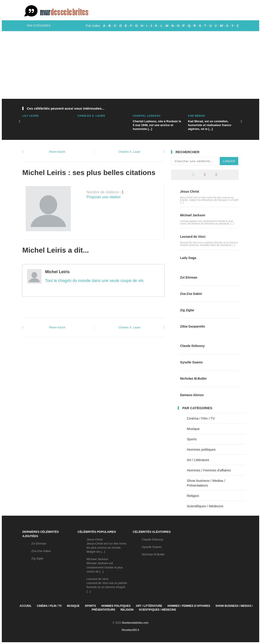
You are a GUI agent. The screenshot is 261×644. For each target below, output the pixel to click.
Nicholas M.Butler (193, 379)
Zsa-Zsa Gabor (191, 294)
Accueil (26, 606)
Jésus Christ (190, 192)
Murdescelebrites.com (135, 623)
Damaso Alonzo (192, 395)
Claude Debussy (192, 346)
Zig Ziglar (187, 310)
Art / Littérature (198, 460)
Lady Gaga (188, 258)
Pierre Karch (57, 152)
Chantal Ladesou (147, 116)
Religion (193, 496)
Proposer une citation (104, 197)
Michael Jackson (193, 215)
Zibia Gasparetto (192, 326)
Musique (193, 429)
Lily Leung (31, 116)
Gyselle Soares (191, 362)
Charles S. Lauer (91, 116)
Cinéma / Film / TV (201, 418)
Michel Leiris (57, 272)
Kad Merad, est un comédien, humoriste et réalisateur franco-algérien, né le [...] (210, 125)
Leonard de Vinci (193, 237)
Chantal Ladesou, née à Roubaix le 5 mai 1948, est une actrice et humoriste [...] (157, 125)
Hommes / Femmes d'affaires (209, 470)
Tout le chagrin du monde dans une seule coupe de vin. (95, 281)
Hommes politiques (201, 449)
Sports (192, 439)
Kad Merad (197, 116)
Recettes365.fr (130, 630)
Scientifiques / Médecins (205, 506)
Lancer (229, 161)
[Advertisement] (130, 65)
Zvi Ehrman (189, 277)
